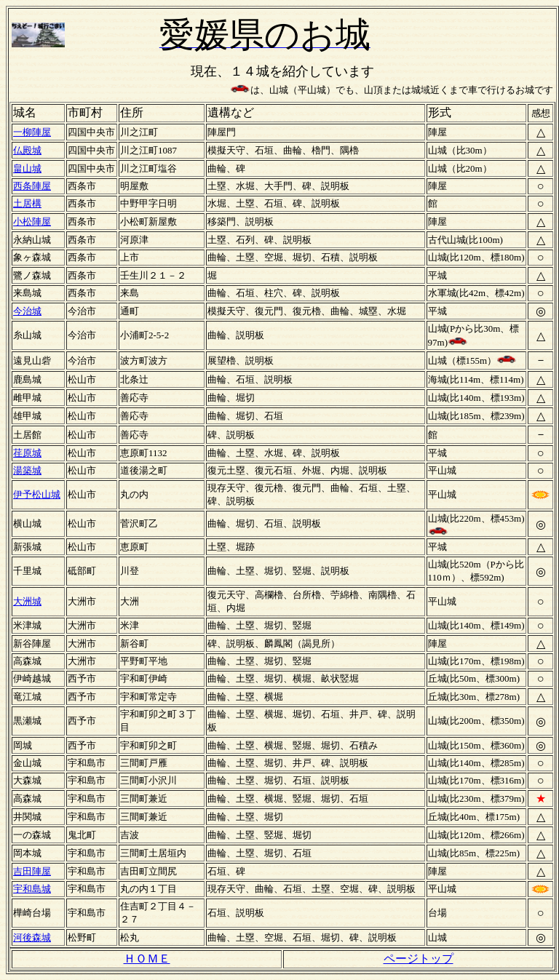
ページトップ (419, 959)
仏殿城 (27, 150)
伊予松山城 (37, 494)
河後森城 (32, 937)
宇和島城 (32, 889)
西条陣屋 (32, 186)
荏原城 (27, 453)
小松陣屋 (32, 222)
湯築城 (27, 470)
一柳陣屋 (32, 132)
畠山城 (27, 168)
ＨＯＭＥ (147, 959)
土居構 (27, 203)
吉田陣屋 (32, 871)
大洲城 (27, 601)
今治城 (27, 311)
